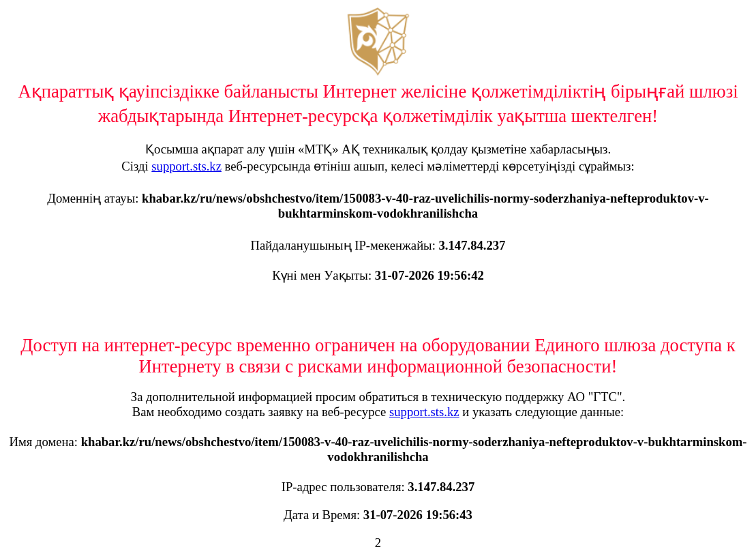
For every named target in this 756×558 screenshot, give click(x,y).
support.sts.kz (186, 166)
